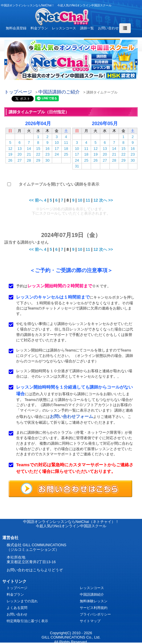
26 (10, 160)
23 (47, 154)
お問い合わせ (108, 28)
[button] (6, 62)
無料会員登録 (16, 28)
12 (10, 149)
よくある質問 (17, 608)
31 (77, 166)
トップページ (18, 92)
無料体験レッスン (94, 601)
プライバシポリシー (95, 614)
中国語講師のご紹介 (59, 92)
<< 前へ (36, 200)
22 (38, 154)
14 (29, 149)
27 (20, 160)
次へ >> (106, 200)
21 (29, 154)
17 (57, 149)
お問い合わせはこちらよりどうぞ (35, 570)
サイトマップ (90, 621)
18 (66, 149)
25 (66, 154)
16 (47, 149)
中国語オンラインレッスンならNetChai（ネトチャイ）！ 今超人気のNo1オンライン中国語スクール (71, 524)
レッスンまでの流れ (22, 601)
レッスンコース (64, 28)
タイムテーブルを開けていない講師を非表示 (59, 184)
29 (38, 160)
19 (10, 154)
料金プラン (39, 28)
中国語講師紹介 (92, 595)
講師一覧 (87, 28)
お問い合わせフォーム (71, 416)
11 (66, 143)
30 (47, 160)
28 (29, 160)
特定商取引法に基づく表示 (27, 621)
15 (38, 149)
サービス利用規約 (94, 608)
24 (57, 154)
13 (20, 149)
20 (20, 154)
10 (57, 143)
